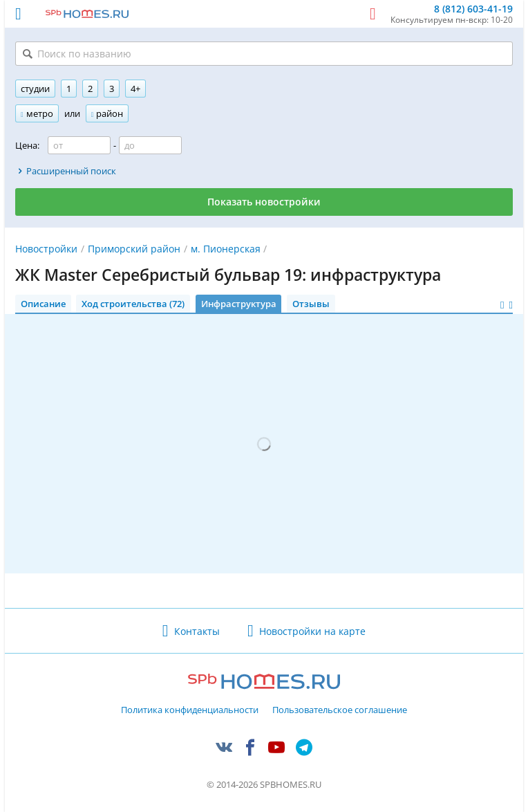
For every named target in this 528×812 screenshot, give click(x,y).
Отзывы (311, 304)
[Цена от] (79, 145)
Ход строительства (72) (133, 304)
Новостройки (46, 249)
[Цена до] (150, 145)
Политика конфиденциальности (190, 710)
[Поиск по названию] (264, 54)
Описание (43, 304)
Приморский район (134, 249)
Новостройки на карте (312, 631)
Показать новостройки (264, 202)
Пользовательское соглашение (340, 710)
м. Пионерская (226, 249)
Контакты (197, 631)
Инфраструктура (239, 304)
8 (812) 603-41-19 (473, 9)
